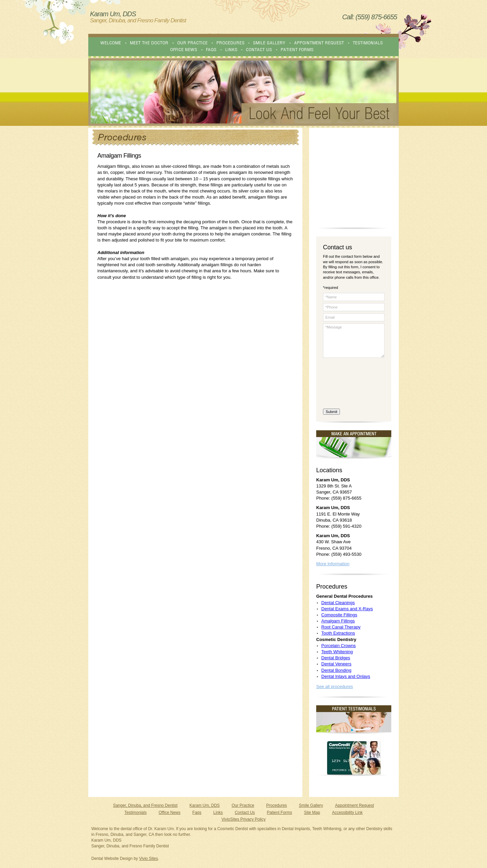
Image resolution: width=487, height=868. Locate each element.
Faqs (197, 813)
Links (218, 813)
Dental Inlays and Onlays (346, 676)
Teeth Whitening (337, 652)
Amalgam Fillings (338, 621)
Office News (169, 813)
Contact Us (245, 813)
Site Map (312, 813)
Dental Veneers (336, 664)
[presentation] (351, 384)
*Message (354, 341)
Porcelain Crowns (339, 646)
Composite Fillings (339, 615)
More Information (333, 564)
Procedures (276, 805)
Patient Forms (280, 813)
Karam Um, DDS (204, 805)
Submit (331, 412)
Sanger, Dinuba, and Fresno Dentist (145, 805)
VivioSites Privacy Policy (244, 819)
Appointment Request (354, 805)
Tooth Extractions (338, 633)
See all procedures (334, 687)
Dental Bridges (336, 658)
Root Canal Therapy (341, 627)
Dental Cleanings (338, 603)
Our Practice (243, 805)
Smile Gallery (311, 805)
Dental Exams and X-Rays (347, 609)
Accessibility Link (347, 813)
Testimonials (136, 813)
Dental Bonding (336, 670)
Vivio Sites (148, 859)
